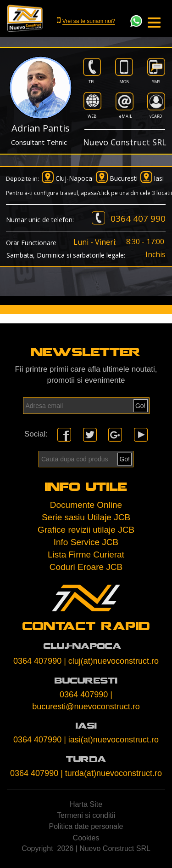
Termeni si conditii (86, 815)
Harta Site (86, 804)
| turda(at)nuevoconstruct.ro (111, 773)
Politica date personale (86, 826)
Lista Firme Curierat (86, 555)
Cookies (86, 838)
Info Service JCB (86, 542)
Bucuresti (124, 178)
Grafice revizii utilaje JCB (86, 530)
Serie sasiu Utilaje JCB (86, 517)
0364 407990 (37, 661)
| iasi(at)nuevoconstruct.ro (111, 740)
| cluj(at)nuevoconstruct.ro (111, 661)
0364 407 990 (138, 219)
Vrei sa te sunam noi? (89, 21)
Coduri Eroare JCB (86, 567)
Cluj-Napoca (74, 178)
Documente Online (86, 505)
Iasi (159, 178)
